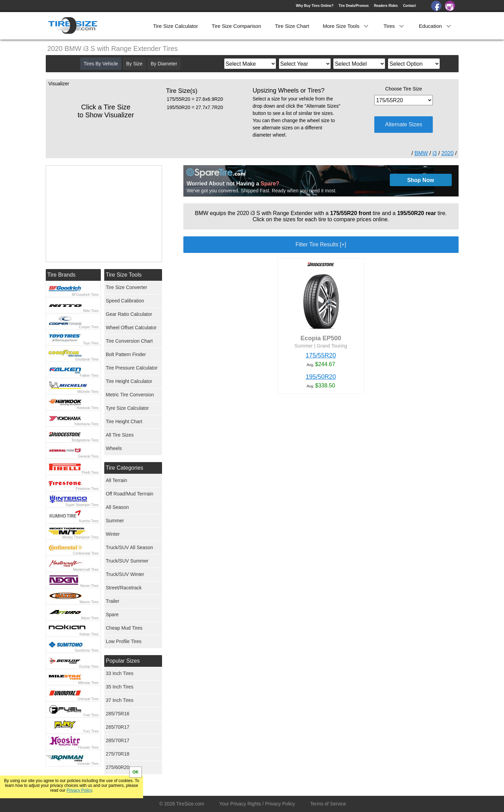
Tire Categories (125, 468)
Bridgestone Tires (85, 440)
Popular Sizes (123, 661)
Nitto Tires (91, 311)
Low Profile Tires (124, 641)
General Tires (88, 456)
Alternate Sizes (404, 124)
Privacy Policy (79, 790)
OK (136, 772)
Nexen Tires (89, 586)
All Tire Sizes (120, 435)
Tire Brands (62, 275)
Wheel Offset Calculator (131, 328)
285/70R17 (118, 740)
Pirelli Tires (90, 473)
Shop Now (420, 180)
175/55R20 (321, 355)
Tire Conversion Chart (129, 341)
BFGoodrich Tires (85, 295)
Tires (394, 26)
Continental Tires (85, 553)
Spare (112, 615)
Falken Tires (89, 376)
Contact (409, 6)
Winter (113, 534)
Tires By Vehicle (101, 64)
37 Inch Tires (120, 700)
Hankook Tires (88, 408)
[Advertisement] (309, 477)
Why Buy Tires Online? (315, 6)
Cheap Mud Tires (124, 628)
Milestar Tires (88, 683)
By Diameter (164, 64)
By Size (134, 64)
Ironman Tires (88, 764)
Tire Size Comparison (236, 26)
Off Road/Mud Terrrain (130, 494)
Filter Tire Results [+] (321, 244)
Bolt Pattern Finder (126, 354)
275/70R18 (118, 754)
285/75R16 (118, 714)
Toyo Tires (91, 343)
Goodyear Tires (87, 359)
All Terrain (117, 480)
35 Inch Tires (120, 687)
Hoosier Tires (89, 747)
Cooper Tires (89, 327)
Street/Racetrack (124, 588)
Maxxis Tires (89, 602)
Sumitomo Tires (87, 650)
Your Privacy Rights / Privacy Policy (257, 804)
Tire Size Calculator (175, 26)
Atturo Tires (90, 618)
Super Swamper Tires (82, 505)
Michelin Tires (88, 392)
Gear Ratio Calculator (129, 314)
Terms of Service (328, 804)
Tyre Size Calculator (127, 408)
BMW (421, 153)
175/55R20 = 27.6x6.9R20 (195, 99)
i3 (435, 153)
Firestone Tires (87, 489)
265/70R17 (118, 727)
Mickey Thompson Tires (80, 537)
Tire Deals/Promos (354, 6)
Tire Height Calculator (129, 381)
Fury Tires (91, 731)
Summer (115, 521)
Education (436, 26)
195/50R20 (321, 377)
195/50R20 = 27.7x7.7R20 (195, 107)
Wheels (114, 448)
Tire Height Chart (124, 421)
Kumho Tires (89, 521)
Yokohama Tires (86, 424)
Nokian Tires (89, 634)
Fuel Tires (91, 715)
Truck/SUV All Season (130, 547)
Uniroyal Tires (88, 699)
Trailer (113, 601)
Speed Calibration (125, 301)
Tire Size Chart (292, 26)
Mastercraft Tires (86, 570)
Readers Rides (386, 6)
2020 (448, 153)
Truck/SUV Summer (127, 561)
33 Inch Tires (120, 673)
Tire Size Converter (127, 287)
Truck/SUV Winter (125, 574)
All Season (117, 507)
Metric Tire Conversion (130, 395)
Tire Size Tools (124, 275)
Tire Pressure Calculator (132, 368)
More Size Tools (346, 26)
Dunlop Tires (89, 667)
